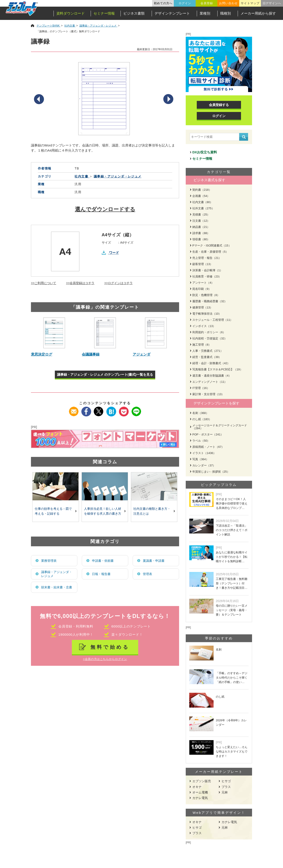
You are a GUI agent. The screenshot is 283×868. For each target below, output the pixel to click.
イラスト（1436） (204, 453)
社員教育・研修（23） (207, 276)
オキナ (197, 787)
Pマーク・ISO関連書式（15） (212, 245)
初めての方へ (163, 3)
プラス (226, 787)
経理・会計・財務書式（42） (211, 363)
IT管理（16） (201, 388)
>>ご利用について (44, 283)
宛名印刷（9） (202, 289)
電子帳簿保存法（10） (207, 314)
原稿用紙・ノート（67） (208, 447)
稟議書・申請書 (154, 561)
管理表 (147, 574)
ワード (114, 253)
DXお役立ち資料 (205, 152)
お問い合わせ (228, 3)
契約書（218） (202, 190)
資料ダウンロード (71, 13)
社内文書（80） (203, 202)
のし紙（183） (202, 419)
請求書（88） (201, 233)
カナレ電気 (200, 798)
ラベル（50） (201, 441)
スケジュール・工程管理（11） (213, 320)
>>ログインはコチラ (119, 283)
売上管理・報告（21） (207, 258)
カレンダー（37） (204, 465)
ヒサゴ (226, 781)
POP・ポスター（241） (208, 434)
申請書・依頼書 (103, 561)
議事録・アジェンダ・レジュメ (57, 574)
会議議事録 (91, 354)
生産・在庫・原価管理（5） (210, 252)
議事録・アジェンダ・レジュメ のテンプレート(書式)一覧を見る (105, 374)
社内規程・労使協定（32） (210, 338)
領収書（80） (201, 239)
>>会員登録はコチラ (80, 283)
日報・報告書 (101, 574)
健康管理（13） (203, 307)
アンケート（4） (203, 283)
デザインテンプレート (172, 13)
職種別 (226, 13)
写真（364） (201, 459)
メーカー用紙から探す (258, 13)
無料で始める (110, 647)
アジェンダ (141, 354)
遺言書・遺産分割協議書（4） (212, 376)
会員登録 (207, 3)
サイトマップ (250, 3)
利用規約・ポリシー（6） (209, 332)
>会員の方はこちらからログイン (105, 659)
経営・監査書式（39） (207, 357)
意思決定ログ (42, 354)
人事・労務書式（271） (208, 351)
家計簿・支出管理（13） (208, 394)
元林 (225, 792)
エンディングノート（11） (210, 382)
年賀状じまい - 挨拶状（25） (211, 472)
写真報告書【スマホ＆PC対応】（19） (218, 369)
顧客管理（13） (203, 264)
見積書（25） (201, 215)
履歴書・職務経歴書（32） (210, 301)
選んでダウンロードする (105, 209)
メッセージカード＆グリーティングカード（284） (220, 427)
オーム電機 (200, 792)
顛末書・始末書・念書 (57, 587)
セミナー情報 (104, 13)
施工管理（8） (202, 345)
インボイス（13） (204, 326)
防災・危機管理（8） (206, 295)
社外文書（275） (203, 208)
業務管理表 (49, 561)
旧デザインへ (272, 3)
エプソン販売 (202, 781)
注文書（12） (201, 221)
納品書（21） (201, 227)
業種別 (205, 13)
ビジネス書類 (134, 13)
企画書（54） (201, 196)
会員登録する (219, 105)
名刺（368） (201, 413)
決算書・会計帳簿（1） (207, 270)
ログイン (185, 3)
